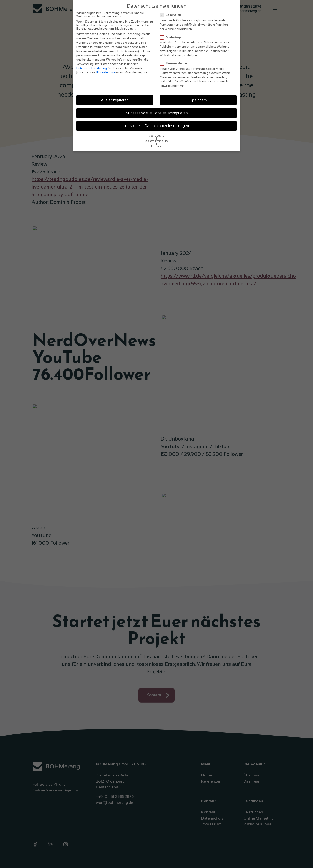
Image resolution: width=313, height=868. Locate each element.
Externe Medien (175, 63)
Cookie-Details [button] (156, 136)
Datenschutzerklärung (92, 68)
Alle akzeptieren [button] (115, 100)
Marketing (172, 37)
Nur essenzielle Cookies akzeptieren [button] (157, 113)
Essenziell (172, 15)
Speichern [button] (198, 100)
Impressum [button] (157, 146)
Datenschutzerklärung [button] (157, 141)
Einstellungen (106, 72)
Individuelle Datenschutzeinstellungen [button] (157, 126)
